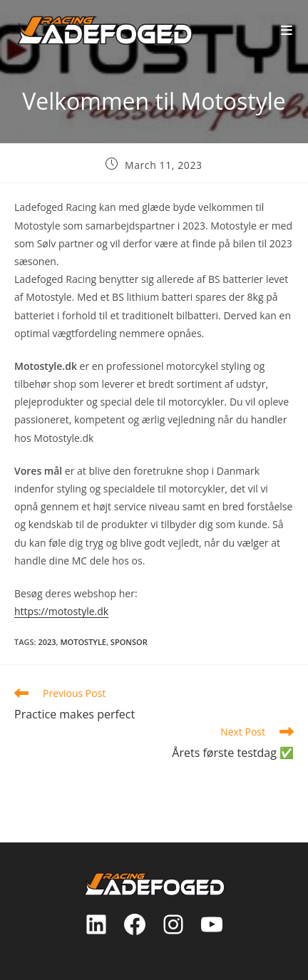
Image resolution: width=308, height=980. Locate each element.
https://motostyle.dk (61, 611)
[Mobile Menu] (287, 30)
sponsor (129, 642)
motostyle (83, 642)
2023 (47, 642)
